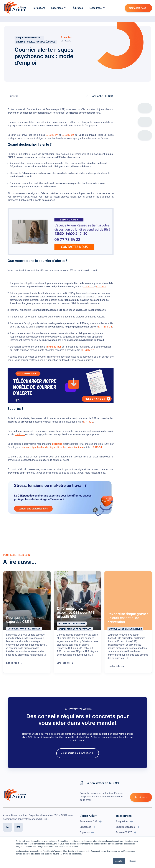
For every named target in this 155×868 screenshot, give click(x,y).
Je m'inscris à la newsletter (76, 756)
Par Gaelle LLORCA (102, 99)
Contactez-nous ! (138, 8)
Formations (39, 8)
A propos (85, 836)
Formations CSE (89, 825)
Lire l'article (13, 666)
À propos (78, 8)
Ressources (97, 8)
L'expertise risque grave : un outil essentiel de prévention (128, 621)
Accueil (6, 21)
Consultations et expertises (24, 632)
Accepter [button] (119, 861)
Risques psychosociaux (29, 39)
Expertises (59, 8)
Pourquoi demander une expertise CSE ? (25, 623)
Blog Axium (122, 825)
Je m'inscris (141, 800)
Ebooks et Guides (126, 830)
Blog (19, 21)
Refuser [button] (133, 861)
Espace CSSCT (124, 836)
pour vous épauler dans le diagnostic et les (51, 450)
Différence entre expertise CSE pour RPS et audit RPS (76, 616)
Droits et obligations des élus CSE (36, 43)
